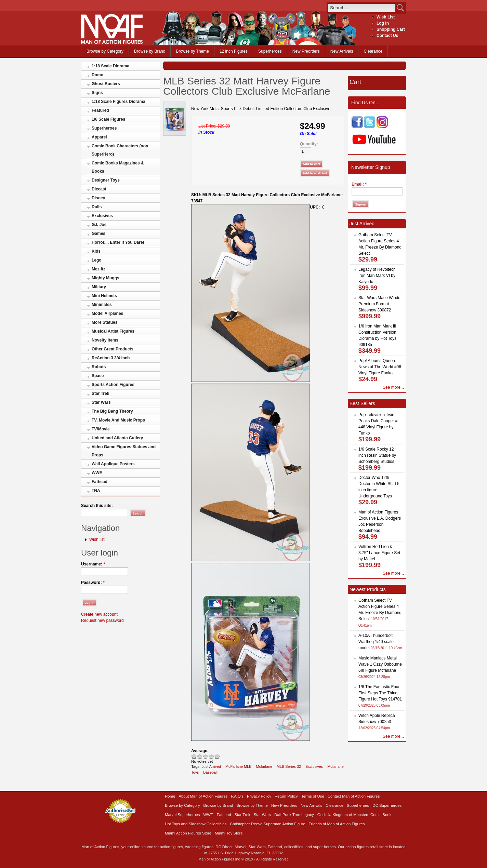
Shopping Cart (391, 29)
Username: (93, 564)
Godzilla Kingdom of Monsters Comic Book (354, 815)
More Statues (104, 322)
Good (206, 756)
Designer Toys (106, 180)
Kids (96, 251)
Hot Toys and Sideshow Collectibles (196, 824)
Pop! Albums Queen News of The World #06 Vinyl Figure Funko (380, 367)
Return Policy (286, 796)
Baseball (210, 772)
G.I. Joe (99, 225)
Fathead (100, 482)
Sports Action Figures (113, 385)
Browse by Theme (192, 51)
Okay (200, 756)
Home (170, 796)
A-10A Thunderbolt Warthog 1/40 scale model (376, 642)
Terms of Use (313, 796)
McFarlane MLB (238, 766)
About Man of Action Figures (203, 796)
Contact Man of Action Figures (354, 796)
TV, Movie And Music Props (118, 420)
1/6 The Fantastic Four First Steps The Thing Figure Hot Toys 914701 (380, 693)
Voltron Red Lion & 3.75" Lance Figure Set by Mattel (379, 553)
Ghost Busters (106, 84)
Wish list (97, 539)
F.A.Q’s (238, 796)
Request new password (102, 620)
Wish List (386, 17)
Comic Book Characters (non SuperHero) (120, 150)
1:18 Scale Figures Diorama (119, 102)
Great (212, 756)
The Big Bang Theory (112, 411)
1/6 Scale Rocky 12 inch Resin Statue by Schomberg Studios (377, 455)
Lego (97, 260)
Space (98, 376)
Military (99, 287)
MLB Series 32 (289, 766)
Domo (97, 75)
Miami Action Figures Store (188, 833)
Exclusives (102, 216)
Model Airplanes (107, 313)
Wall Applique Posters (113, 464)
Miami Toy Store (229, 833)
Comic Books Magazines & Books (118, 167)
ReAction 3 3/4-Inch (111, 358)
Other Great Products (113, 349)
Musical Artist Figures (113, 331)
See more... (393, 387)
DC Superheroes (387, 805)
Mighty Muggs (106, 278)
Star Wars (101, 402)
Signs (97, 93)
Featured (100, 110)
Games (98, 233)
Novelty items (105, 340)
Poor (194, 756)
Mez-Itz (98, 269)
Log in (383, 23)
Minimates (102, 305)
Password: (93, 583)
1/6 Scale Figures (108, 119)
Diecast (99, 189)
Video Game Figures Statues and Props (124, 451)
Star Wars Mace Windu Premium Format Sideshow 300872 (379, 304)
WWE (97, 473)
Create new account (99, 614)
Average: (200, 751)
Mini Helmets (104, 296)
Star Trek (100, 393)
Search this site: (97, 506)
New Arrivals (342, 51)
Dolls (97, 207)
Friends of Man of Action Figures (337, 824)
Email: (359, 184)
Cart (355, 82)
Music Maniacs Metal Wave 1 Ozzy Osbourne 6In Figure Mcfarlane (380, 664)
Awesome (217, 756)
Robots (99, 367)
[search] (362, 8)
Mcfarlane (264, 766)
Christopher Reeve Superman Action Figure (267, 824)
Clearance (373, 51)
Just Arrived (211, 766)
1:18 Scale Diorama (110, 66)
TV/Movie (101, 429)
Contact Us (387, 36)
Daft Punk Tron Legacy (294, 815)
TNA (96, 491)
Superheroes (270, 51)
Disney (98, 198)
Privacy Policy (259, 796)
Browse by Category (105, 51)
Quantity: (309, 144)
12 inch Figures (234, 51)
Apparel (99, 137)
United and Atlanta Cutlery (117, 438)
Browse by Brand (150, 51)
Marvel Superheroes (182, 815)
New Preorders (306, 51)
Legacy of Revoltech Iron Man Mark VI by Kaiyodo (377, 276)
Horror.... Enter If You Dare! (118, 242)
